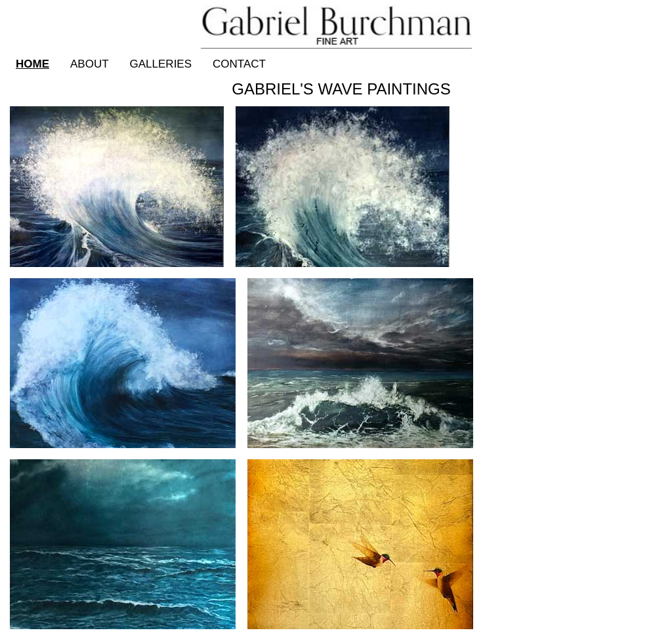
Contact (239, 64)
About (90, 64)
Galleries (161, 64)
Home (32, 64)
